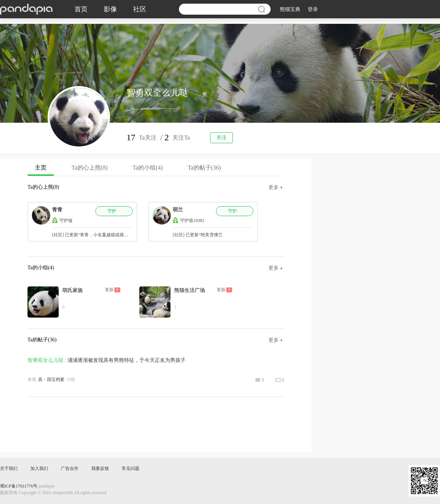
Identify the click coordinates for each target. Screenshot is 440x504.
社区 (140, 9)
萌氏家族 (73, 290)
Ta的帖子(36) (204, 168)
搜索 (261, 9)
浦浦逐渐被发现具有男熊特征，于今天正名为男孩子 (126, 360)
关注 (221, 138)
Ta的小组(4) (147, 168)
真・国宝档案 (51, 379)
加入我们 (39, 468)
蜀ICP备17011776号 (19, 486)
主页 (41, 170)
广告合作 (70, 468)
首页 (81, 9)
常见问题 (131, 468)
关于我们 (9, 468)
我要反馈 (100, 468)
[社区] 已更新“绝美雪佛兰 (198, 235)
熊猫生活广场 (190, 290)
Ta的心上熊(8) (89, 168)
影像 (110, 9)
